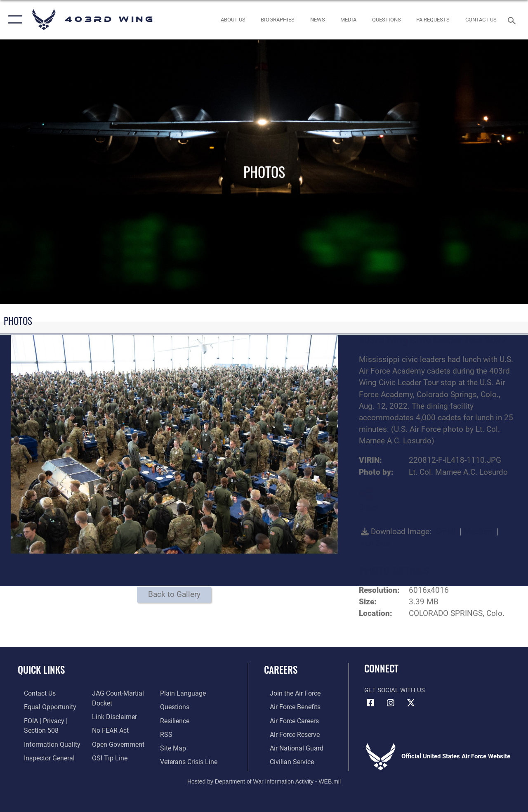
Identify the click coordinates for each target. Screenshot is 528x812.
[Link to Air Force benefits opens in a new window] (289, 706)
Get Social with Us (395, 690)
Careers (281, 670)
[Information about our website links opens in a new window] (111, 716)
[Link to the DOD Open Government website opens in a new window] (114, 742)
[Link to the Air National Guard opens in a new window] (289, 746)
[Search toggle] (513, 20)
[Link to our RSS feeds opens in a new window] (168, 733)
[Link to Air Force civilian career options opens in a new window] (285, 759)
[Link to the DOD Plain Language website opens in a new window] (183, 693)
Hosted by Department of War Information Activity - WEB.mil (264, 778)
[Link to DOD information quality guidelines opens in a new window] (44, 742)
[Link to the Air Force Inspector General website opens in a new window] (42, 755)
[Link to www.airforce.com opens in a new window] (289, 693)
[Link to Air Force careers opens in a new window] (288, 720)
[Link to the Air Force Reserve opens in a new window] (288, 733)
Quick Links (41, 670)
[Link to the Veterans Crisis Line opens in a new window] (190, 759)
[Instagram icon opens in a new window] (391, 703)
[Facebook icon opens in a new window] (370, 703)
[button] (13, 20)
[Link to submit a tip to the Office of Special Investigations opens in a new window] (106, 755)
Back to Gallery (174, 594)
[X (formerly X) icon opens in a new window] (411, 703)
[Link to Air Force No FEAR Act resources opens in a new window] (108, 729)
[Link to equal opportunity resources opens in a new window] (42, 706)
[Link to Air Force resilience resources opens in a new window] (176, 720)
